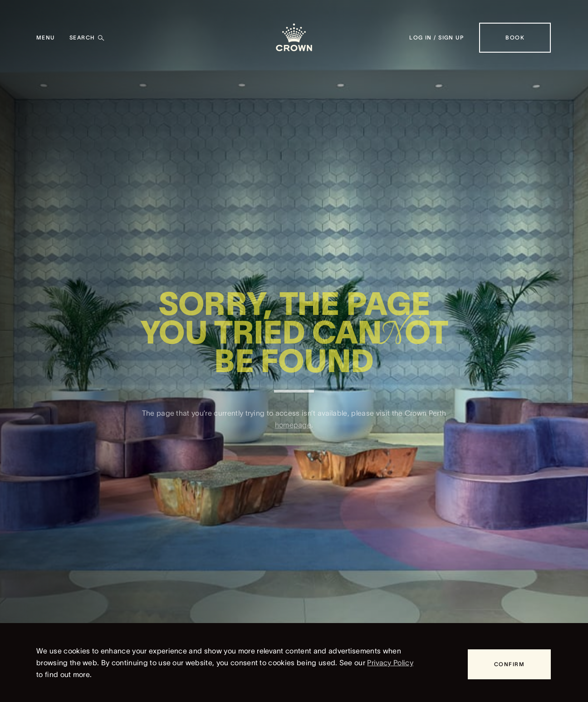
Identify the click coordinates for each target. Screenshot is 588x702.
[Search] (87, 38)
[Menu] (46, 38)
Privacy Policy (390, 663)
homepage (293, 432)
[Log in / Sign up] (436, 38)
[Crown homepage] (294, 38)
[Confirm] (509, 664)
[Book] (515, 38)
